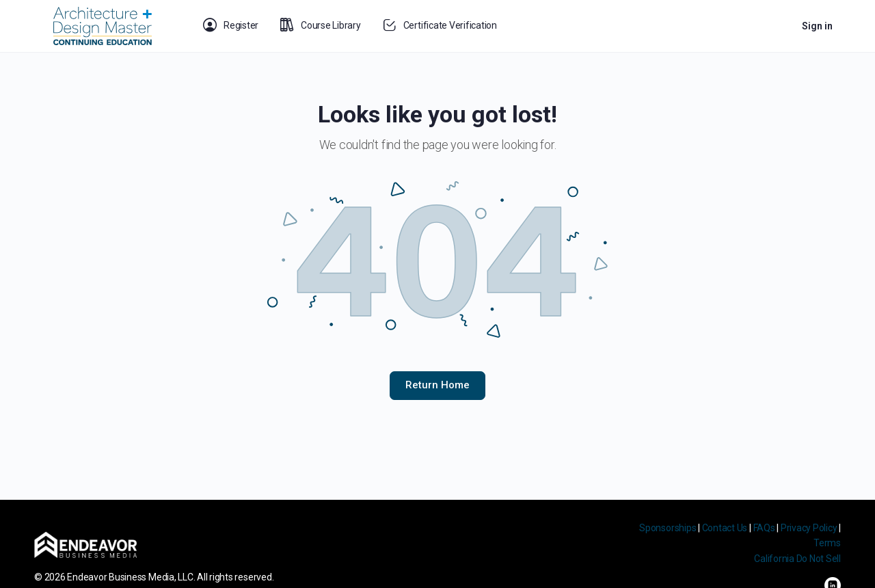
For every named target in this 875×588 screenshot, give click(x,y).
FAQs (764, 528)
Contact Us (725, 528)
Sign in (817, 26)
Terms (827, 543)
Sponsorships (668, 528)
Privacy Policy (809, 528)
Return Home (437, 385)
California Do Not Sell (797, 559)
